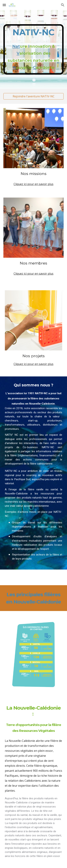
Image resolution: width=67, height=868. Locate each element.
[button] (4, 5)
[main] (34, 49)
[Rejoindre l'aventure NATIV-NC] (34, 96)
